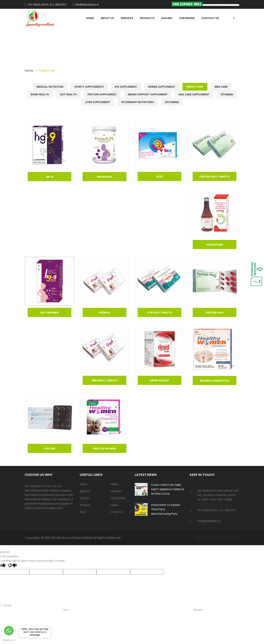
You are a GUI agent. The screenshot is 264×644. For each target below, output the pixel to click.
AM (2, 614)
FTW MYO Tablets (160, 313)
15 (144, 614)
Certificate (116, 491)
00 (133, 614)
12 (29, 618)
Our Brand (187, 18)
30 (155, 614)
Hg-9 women (50, 313)
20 (148, 614)
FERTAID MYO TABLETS (214, 177)
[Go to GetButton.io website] (9, 640)
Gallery (167, 18)
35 (159, 614)
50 (170, 614)
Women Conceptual (215, 381)
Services (127, 18)
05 (137, 614)
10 (21, 618)
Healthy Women (104, 449)
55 (174, 614)
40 (163, 614)
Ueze (160, 177)
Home (90, 18)
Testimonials (118, 498)
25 (152, 614)
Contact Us (210, 18)
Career (114, 505)
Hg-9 (50, 177)
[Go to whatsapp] (9, 631)
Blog (82, 512)
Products (147, 18)
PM (61, 614)
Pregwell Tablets (104, 380)
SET (2, 623)
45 (166, 614)
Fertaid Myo (215, 313)
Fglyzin (49, 449)
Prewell (105, 313)
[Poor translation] (12, 566)
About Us (85, 491)
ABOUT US (107, 18)
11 (25, 618)
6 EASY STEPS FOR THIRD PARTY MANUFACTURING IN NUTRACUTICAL (168, 489)
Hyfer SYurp (215, 245)
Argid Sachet (160, 380)
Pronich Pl (105, 177)
